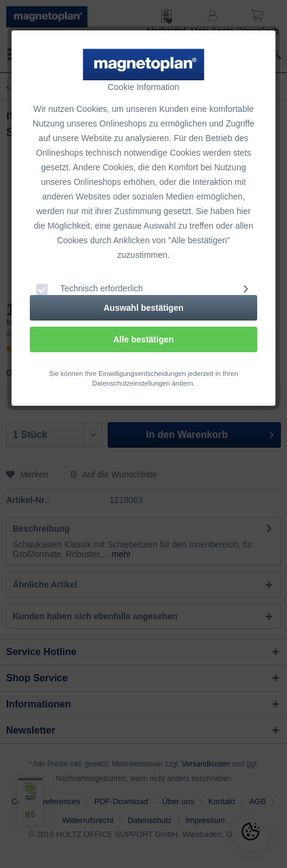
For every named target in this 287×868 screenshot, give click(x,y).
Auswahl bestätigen (143, 308)
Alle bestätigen (143, 339)
